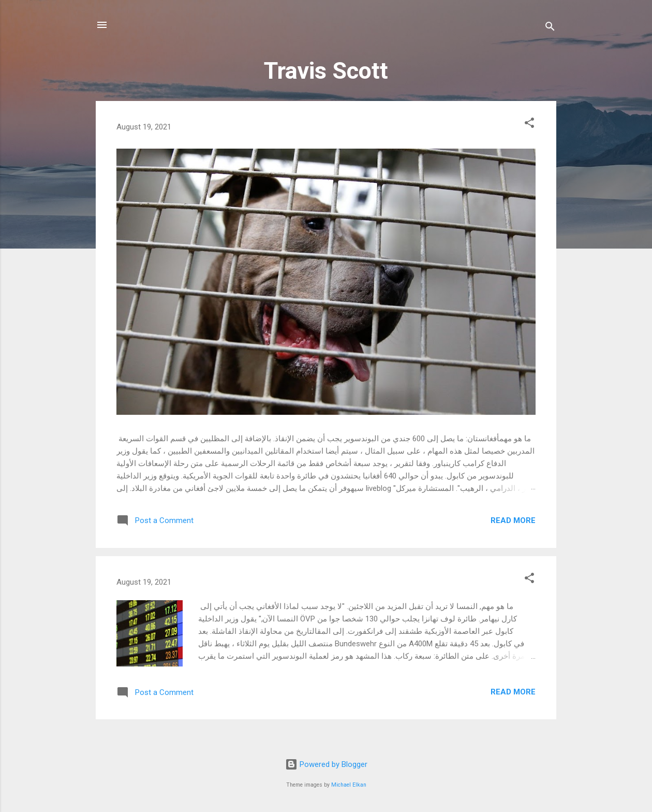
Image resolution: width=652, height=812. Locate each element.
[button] (529, 125)
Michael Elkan (349, 785)
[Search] (550, 28)
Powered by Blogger (326, 764)
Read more (513, 520)
